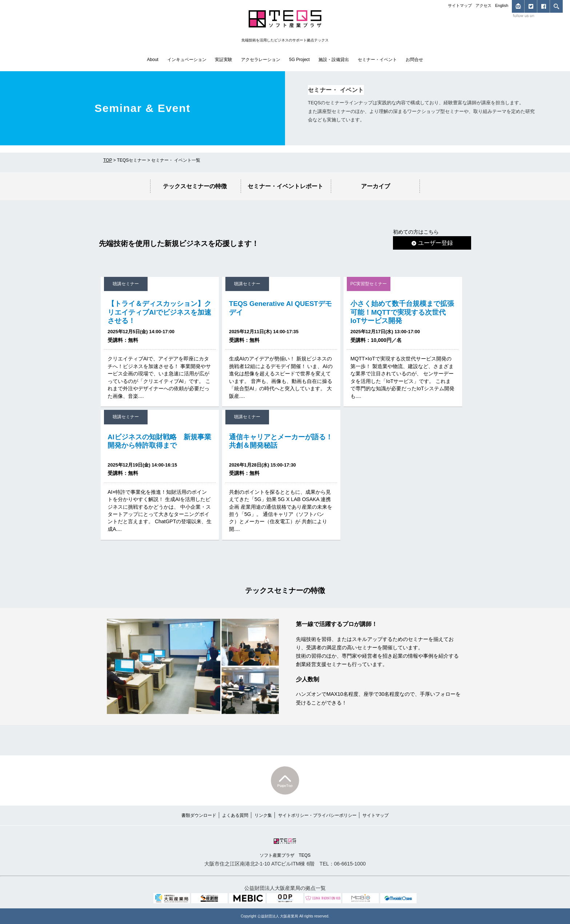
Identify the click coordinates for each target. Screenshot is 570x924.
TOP (108, 160)
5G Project (299, 60)
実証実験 (224, 60)
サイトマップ (460, 5)
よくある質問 (235, 815)
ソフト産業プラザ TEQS (285, 847)
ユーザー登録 (432, 243)
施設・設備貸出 (334, 60)
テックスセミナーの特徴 (195, 186)
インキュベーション (187, 60)
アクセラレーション (261, 60)
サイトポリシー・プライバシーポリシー (317, 815)
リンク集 (263, 815)
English (502, 5)
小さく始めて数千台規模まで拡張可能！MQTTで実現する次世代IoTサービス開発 (402, 312)
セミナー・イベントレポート (285, 186)
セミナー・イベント (377, 60)
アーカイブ (376, 186)
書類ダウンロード (199, 815)
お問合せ (414, 60)
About (152, 60)
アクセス (483, 5)
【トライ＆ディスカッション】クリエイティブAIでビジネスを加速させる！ (159, 312)
